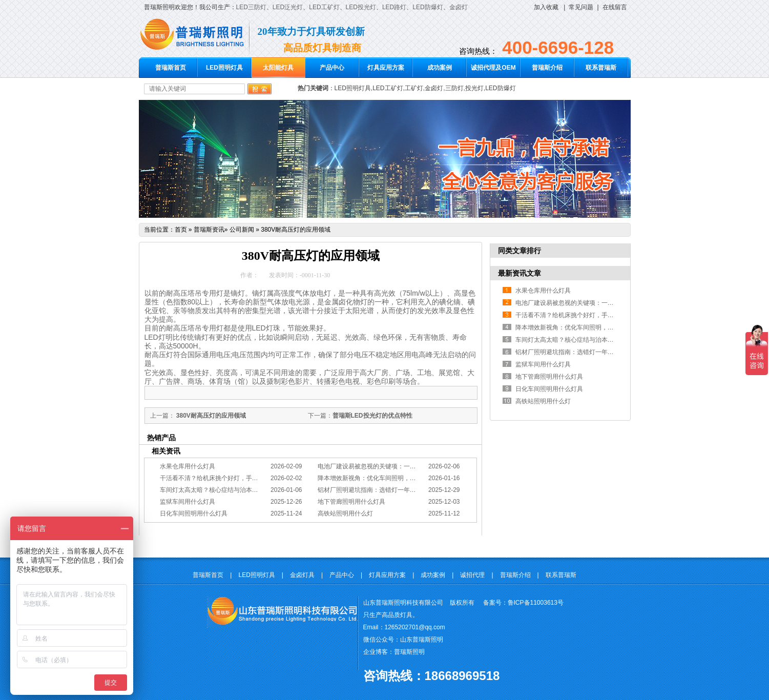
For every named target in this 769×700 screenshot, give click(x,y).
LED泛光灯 (288, 7)
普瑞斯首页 (171, 68)
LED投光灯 (361, 7)
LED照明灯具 (224, 68)
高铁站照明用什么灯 (345, 513)
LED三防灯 (251, 7)
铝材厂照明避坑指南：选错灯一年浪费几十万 (379, 490)
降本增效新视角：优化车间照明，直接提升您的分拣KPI (393, 478)
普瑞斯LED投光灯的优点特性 (372, 416)
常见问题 (581, 7)
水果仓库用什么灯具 (188, 466)
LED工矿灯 (324, 7)
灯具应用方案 (386, 68)
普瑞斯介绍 (547, 68)
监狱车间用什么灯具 (188, 502)
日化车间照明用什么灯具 (194, 513)
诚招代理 (472, 575)
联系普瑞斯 (601, 68)
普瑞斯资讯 (209, 230)
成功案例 (440, 68)
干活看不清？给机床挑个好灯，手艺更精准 (218, 478)
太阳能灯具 (278, 68)
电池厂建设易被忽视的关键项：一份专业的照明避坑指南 (394, 466)
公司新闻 (242, 230)
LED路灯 (394, 7)
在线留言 (615, 7)
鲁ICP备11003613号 (536, 603)
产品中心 (332, 68)
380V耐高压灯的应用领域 (296, 230)
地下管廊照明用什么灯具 (351, 502)
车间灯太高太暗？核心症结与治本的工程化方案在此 (231, 490)
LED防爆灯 (428, 7)
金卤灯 (459, 7)
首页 (181, 230)
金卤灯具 (302, 575)
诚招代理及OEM (493, 68)
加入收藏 (546, 7)
